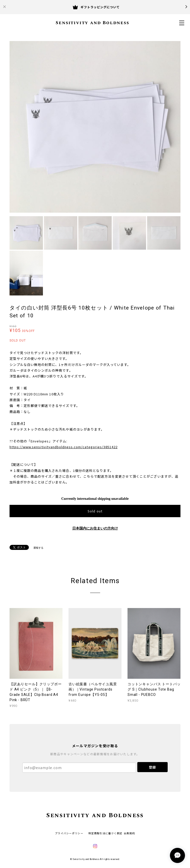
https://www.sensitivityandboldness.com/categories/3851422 (64, 447)
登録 (152, 767)
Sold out (95, 511)
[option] (95, 127)
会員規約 (129, 833)
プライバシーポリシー (69, 833)
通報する (38, 548)
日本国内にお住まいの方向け (95, 528)
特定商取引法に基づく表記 (105, 833)
